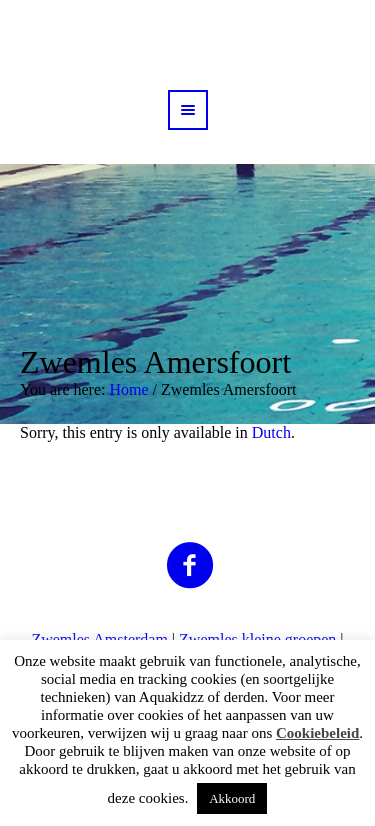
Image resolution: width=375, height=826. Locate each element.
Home (128, 389)
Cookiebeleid (317, 733)
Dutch (271, 432)
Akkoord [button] (232, 798)
